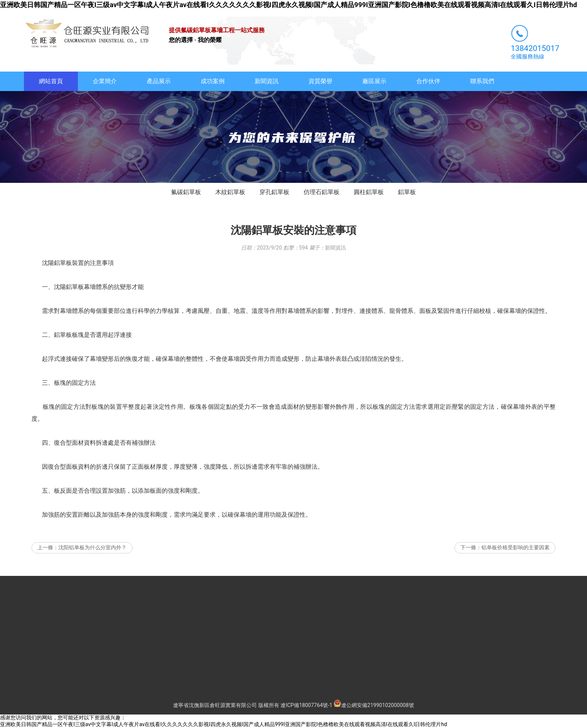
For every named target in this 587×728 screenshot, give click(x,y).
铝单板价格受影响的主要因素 (515, 547)
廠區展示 (374, 81)
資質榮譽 (320, 81)
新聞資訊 (267, 81)
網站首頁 (51, 81)
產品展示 (159, 81)
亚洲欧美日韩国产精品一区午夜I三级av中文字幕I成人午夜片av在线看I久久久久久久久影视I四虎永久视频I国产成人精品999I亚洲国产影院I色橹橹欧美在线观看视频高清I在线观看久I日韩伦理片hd (288, 5)
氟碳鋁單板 (186, 192)
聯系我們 (482, 81)
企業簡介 (105, 81)
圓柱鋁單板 (369, 192)
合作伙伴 (428, 81)
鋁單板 (407, 192)
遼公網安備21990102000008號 (374, 705)
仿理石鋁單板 (322, 192)
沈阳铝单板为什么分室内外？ (92, 547)
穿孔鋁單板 (274, 192)
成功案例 (213, 81)
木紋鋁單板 (230, 192)
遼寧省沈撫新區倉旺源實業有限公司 (215, 705)
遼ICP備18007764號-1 (306, 705)
